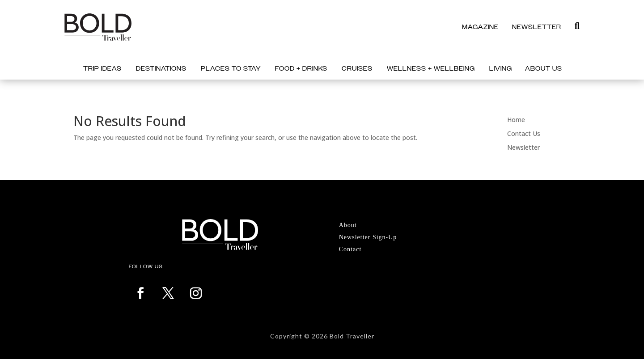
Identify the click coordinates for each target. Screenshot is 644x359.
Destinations (161, 69)
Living (501, 69)
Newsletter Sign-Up (368, 237)
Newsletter (523, 147)
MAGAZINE (480, 27)
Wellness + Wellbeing (431, 69)
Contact (350, 249)
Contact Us (524, 133)
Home (516, 120)
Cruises (357, 69)
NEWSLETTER (537, 27)
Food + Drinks (301, 69)
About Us (544, 69)
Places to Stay (231, 69)
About (348, 225)
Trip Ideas (102, 69)
